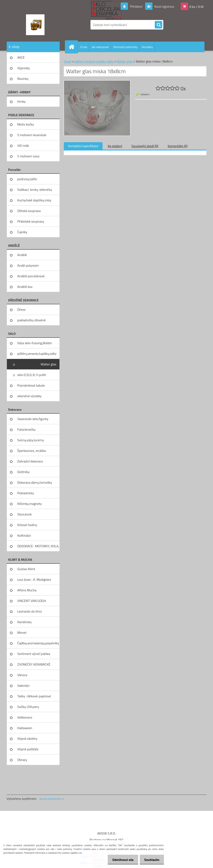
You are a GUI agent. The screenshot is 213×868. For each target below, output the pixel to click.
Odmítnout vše (121, 860)
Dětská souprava (29, 211)
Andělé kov (25, 287)
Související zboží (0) (145, 146)
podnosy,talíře (27, 179)
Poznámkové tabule (31, 385)
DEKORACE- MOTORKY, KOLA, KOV (38, 547)
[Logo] (35, 25)
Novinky (23, 79)
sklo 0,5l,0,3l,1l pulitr (32, 375)
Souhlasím (151, 860)
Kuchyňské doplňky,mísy (34, 200)
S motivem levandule (32, 135)
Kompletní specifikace (83, 146)
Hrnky (21, 101)
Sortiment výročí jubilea (34, 654)
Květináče (24, 535)
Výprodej (23, 68)
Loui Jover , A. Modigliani (34, 579)
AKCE (21, 57)
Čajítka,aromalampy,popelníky (38, 643)
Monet (22, 633)
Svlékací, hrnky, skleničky (35, 190)
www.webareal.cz (52, 799)
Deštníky (23, 472)
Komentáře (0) (178, 146)
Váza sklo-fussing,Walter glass (35, 344)
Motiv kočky (26, 124)
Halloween (25, 728)
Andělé (22, 255)
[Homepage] (73, 47)
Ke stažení (115, 146)
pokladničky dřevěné (32, 320)
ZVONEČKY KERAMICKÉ (34, 664)
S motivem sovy (28, 156)
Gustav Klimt (26, 569)
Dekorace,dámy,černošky (35, 482)
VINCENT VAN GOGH (32, 601)
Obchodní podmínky (125, 47)
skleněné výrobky (29, 396)
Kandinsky (24, 622)
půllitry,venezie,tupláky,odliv (37, 354)
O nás (84, 47)
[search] (159, 25)
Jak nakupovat (100, 47)
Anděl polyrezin (28, 265)
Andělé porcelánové (31, 276)
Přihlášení (134, 6)
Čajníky (22, 232)
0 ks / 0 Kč (197, 6)
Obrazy (22, 760)
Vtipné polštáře (28, 749)
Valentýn (23, 686)
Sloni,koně (24, 514)
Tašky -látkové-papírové (34, 696)
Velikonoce (25, 717)
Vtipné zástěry (27, 739)
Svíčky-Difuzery (28, 707)
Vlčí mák (23, 145)
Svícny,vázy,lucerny (31, 440)
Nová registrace (163, 6)
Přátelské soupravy (31, 221)
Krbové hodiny (27, 525)
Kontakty (147, 47)
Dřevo (21, 309)
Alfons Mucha (27, 590)
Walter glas (48, 364)
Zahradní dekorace (30, 461)
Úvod (67, 61)
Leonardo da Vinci (30, 611)
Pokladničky (26, 493)
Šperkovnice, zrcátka (32, 451)
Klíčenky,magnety (30, 504)
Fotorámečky (26, 429)
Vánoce (22, 675)
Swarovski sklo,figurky (33, 419)
